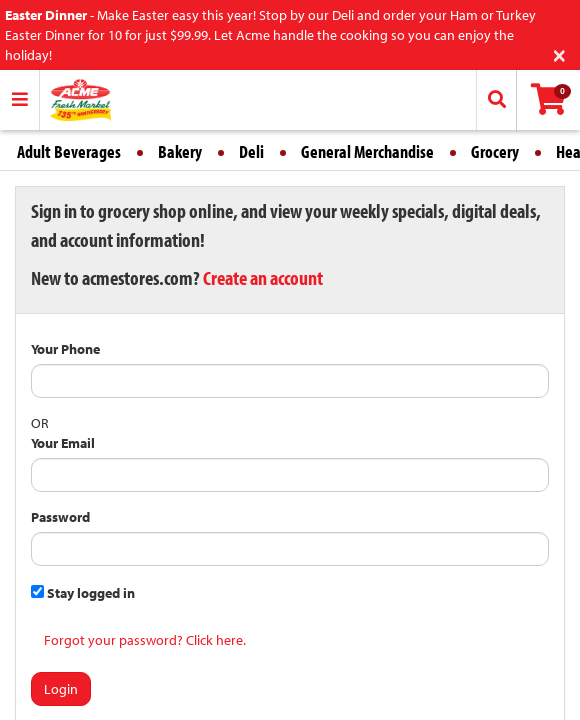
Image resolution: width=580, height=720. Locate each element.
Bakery (180, 151)
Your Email (63, 443)
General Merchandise (367, 151)
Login (61, 689)
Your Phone (65, 349)
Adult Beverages (69, 151)
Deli (251, 151)
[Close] (559, 53)
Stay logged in (83, 593)
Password (60, 517)
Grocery (495, 151)
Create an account (263, 277)
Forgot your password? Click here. (145, 640)
